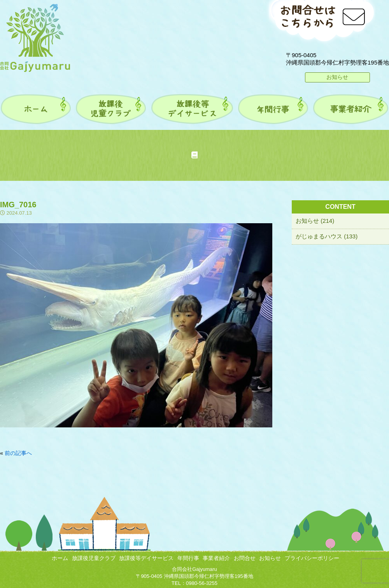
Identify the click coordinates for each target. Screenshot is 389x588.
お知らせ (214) (315, 221)
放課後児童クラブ (94, 558)
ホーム (60, 558)
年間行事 (188, 558)
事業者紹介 (216, 558)
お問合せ (245, 558)
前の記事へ (18, 453)
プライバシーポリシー (312, 558)
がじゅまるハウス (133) (327, 236)
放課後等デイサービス (146, 558)
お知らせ (337, 77)
